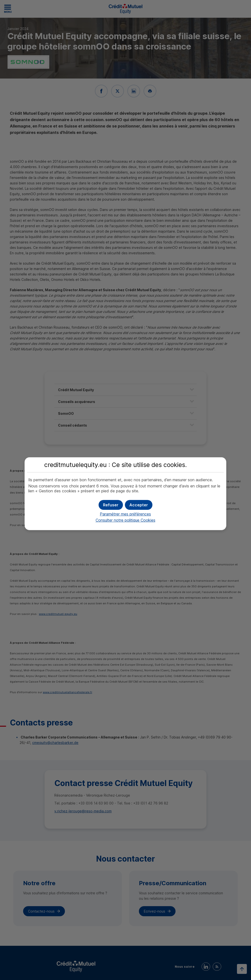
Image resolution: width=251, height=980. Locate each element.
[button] (139, 505)
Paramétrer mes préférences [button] (125, 514)
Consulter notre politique (125, 520)
